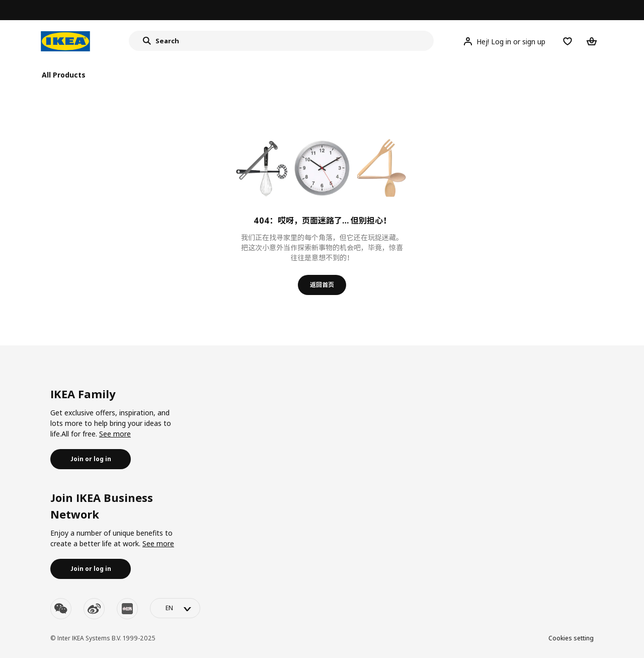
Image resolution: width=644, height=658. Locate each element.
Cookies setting (571, 638)
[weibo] (94, 609)
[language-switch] (175, 608)
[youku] (127, 609)
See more (115, 434)
